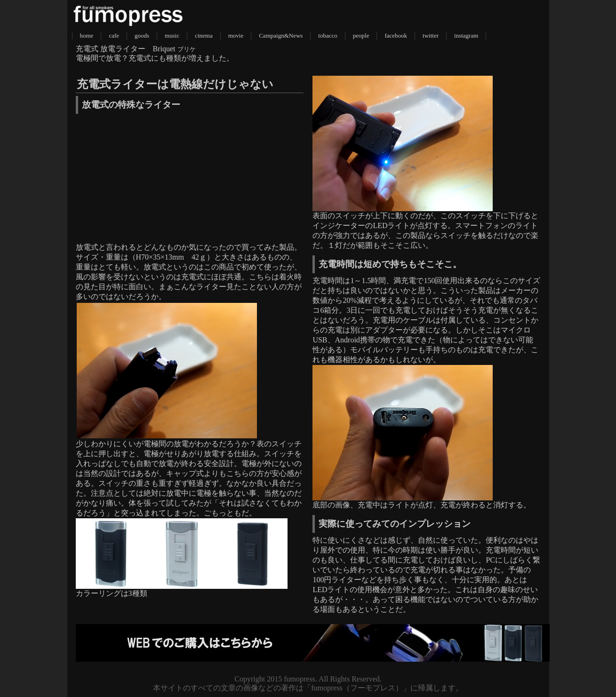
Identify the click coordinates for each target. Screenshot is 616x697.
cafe (114, 36)
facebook (396, 36)
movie (236, 36)
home (87, 36)
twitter (431, 36)
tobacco (328, 36)
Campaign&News (281, 36)
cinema (204, 36)
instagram (466, 36)
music (172, 36)
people (361, 36)
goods (142, 36)
